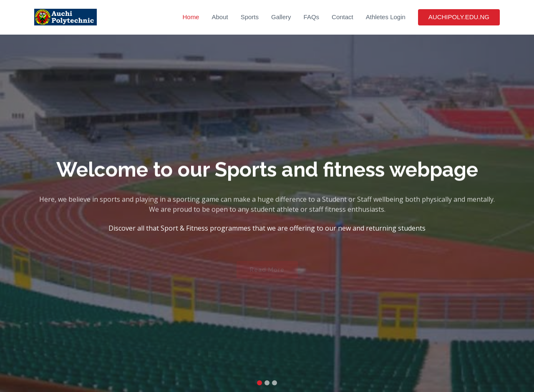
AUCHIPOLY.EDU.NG (459, 17)
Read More (267, 271)
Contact (343, 17)
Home (191, 17)
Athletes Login (386, 17)
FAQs (312, 17)
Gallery (281, 17)
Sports (250, 17)
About (220, 17)
